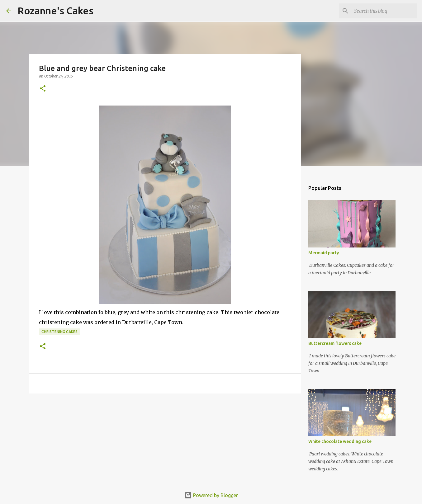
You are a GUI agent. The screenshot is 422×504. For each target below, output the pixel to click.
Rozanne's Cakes (55, 11)
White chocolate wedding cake (340, 441)
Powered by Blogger (211, 495)
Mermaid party (324, 253)
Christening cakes (59, 332)
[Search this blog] (384, 11)
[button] (43, 89)
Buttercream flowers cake (335, 343)
